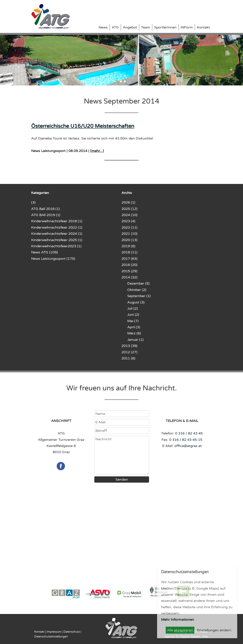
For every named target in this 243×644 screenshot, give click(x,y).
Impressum (54, 632)
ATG (115, 27)
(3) (33, 202)
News (103, 27)
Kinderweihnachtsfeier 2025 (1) (57, 240)
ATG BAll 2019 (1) (46, 215)
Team (146, 27)
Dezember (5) (138, 283)
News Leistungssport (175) (53, 259)
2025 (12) (129, 209)
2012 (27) (129, 352)
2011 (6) (128, 358)
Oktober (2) (137, 290)
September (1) (139, 296)
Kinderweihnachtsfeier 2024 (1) (57, 234)
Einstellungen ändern (214, 630)
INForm (187, 27)
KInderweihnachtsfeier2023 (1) (56, 246)
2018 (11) (129, 252)
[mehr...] (97, 151)
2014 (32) (129, 277)
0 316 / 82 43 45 (189, 433)
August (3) (136, 302)
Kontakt (203, 27)
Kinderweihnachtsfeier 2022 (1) (57, 227)
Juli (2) (133, 308)
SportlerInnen (165, 27)
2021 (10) (129, 234)
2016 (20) (129, 265)
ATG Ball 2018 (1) (45, 209)
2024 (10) (129, 215)
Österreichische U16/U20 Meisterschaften (83, 126)
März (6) (134, 333)
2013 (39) (129, 346)
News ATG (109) (45, 252)
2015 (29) (129, 271)
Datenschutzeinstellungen (51, 637)
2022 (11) (129, 227)
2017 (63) (129, 259)
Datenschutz (72, 632)
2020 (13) (129, 240)
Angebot (130, 27)
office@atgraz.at (188, 446)
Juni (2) (133, 315)
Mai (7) (133, 321)
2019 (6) (128, 246)
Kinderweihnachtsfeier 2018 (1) (57, 221)
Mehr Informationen (178, 620)
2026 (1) (128, 202)
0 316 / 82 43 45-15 (186, 440)
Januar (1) (135, 340)
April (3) (134, 327)
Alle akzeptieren (180, 630)
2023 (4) (128, 221)
